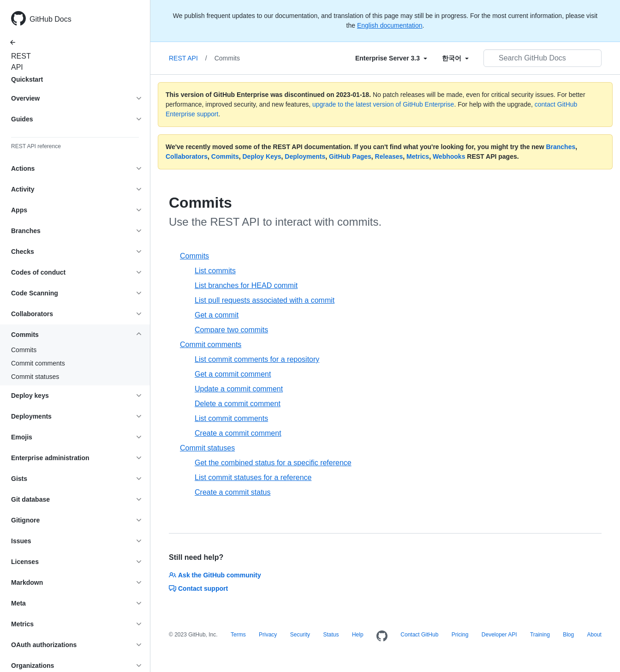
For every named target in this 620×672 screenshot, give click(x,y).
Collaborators (187, 156)
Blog (568, 635)
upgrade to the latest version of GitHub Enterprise (383, 104)
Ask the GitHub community (215, 575)
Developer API (499, 635)
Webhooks (449, 156)
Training (540, 635)
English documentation (390, 25)
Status (331, 635)
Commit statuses (35, 377)
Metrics (418, 156)
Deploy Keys (262, 156)
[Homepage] (382, 636)
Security (300, 635)
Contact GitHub (419, 635)
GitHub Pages (350, 156)
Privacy (268, 635)
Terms (238, 635)
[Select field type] (391, 58)
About (594, 635)
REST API (18, 62)
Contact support (198, 588)
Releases (389, 156)
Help (358, 635)
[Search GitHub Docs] (542, 58)
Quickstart (27, 79)
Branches (560, 147)
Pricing (460, 635)
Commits (24, 350)
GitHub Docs (51, 19)
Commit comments (38, 363)
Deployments (305, 156)
